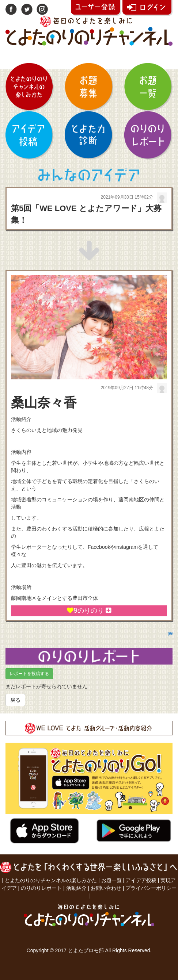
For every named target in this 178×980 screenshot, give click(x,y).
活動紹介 (76, 888)
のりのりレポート (41, 888)
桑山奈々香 (44, 403)
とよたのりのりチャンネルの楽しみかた (51, 880)
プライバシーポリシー (151, 888)
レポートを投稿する (29, 674)
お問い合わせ (106, 888)
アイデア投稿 (141, 880)
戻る (15, 700)
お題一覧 (111, 880)
